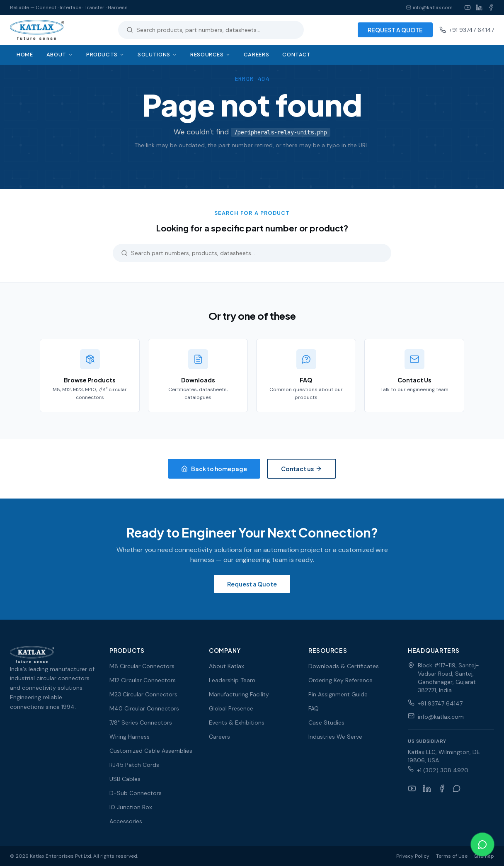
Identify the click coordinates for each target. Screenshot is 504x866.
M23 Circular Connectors (143, 694)
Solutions (157, 55)
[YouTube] (468, 7)
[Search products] (216, 30)
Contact (297, 55)
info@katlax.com (429, 7)
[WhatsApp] (457, 788)
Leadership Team (232, 680)
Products (105, 55)
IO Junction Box (131, 807)
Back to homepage (214, 469)
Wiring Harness (130, 737)
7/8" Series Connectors (141, 722)
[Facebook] (491, 7)
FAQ (314, 708)
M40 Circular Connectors (144, 708)
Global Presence (231, 708)
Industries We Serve (335, 737)
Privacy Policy (413, 856)
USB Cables (125, 779)
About (60, 55)
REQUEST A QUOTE (395, 30)
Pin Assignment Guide (338, 694)
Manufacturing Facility (239, 694)
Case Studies (326, 722)
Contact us (302, 469)
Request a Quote (252, 584)
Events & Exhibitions (237, 722)
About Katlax (227, 666)
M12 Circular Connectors (143, 680)
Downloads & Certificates (344, 666)
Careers (257, 55)
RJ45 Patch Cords (134, 765)
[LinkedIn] (479, 7)
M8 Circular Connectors (142, 666)
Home (25, 55)
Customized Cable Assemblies (151, 751)
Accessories (126, 821)
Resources (210, 55)
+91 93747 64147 (467, 30)
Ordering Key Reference (340, 680)
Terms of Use (452, 856)
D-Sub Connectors (136, 793)
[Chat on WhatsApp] (482, 844)
